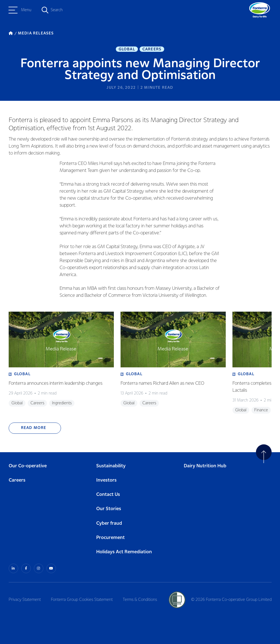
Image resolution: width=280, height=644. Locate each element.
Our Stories (109, 509)
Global (127, 49)
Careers (152, 49)
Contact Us (108, 495)
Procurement (110, 538)
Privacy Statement (25, 600)
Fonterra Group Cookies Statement (82, 600)
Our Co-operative (28, 466)
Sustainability (111, 466)
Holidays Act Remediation (124, 552)
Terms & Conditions (140, 600)
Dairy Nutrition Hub (205, 466)
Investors (106, 480)
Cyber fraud (109, 523)
